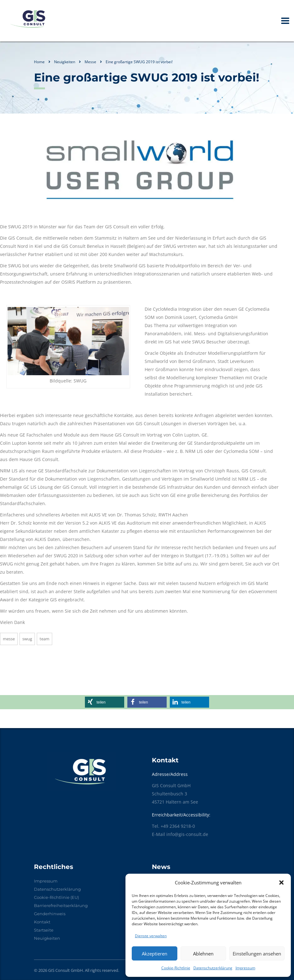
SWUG (27, 639)
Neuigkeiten (47, 938)
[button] (281, 883)
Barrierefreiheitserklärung (61, 905)
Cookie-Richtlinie (176, 968)
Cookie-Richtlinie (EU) (56, 897)
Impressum (245, 968)
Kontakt (42, 922)
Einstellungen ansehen (257, 954)
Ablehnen (203, 954)
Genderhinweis (50, 914)
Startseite (44, 930)
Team (44, 639)
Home (39, 62)
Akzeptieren (155, 954)
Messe (9, 639)
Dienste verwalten (151, 936)
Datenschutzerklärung (213, 968)
